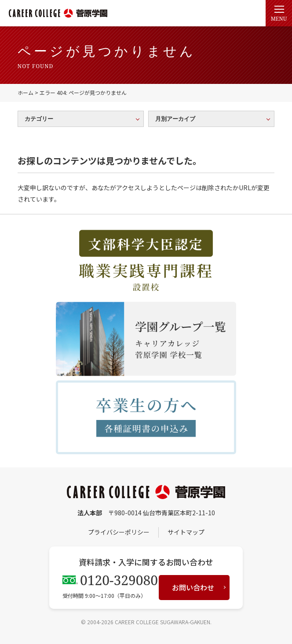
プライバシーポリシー (119, 532)
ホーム (26, 92)
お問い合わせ (193, 587)
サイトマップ (186, 532)
